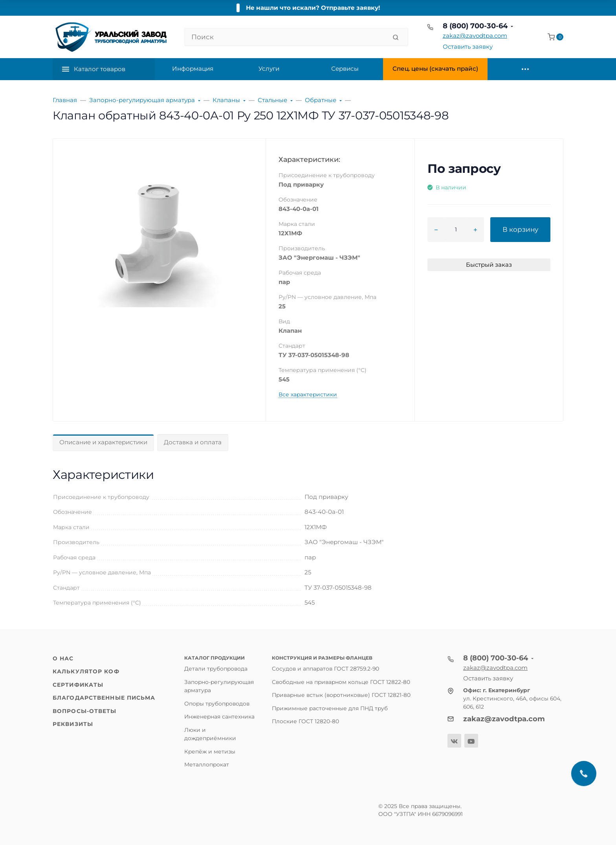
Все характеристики (308, 394)
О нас (63, 658)
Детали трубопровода (216, 669)
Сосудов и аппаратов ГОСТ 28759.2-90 (325, 669)
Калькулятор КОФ (86, 671)
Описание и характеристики (103, 442)
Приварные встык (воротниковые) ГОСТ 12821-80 (341, 695)
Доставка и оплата (193, 442)
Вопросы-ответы (85, 711)
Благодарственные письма (104, 698)
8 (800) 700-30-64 (475, 26)
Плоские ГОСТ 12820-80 (305, 721)
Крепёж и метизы (210, 752)
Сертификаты (78, 685)
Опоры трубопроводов (217, 704)
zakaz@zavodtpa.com (475, 36)
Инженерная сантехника (219, 717)
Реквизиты (73, 724)
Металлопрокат (207, 764)
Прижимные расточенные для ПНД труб (330, 708)
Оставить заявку (468, 47)
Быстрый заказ (489, 265)
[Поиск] (286, 37)
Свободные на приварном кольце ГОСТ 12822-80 (341, 682)
